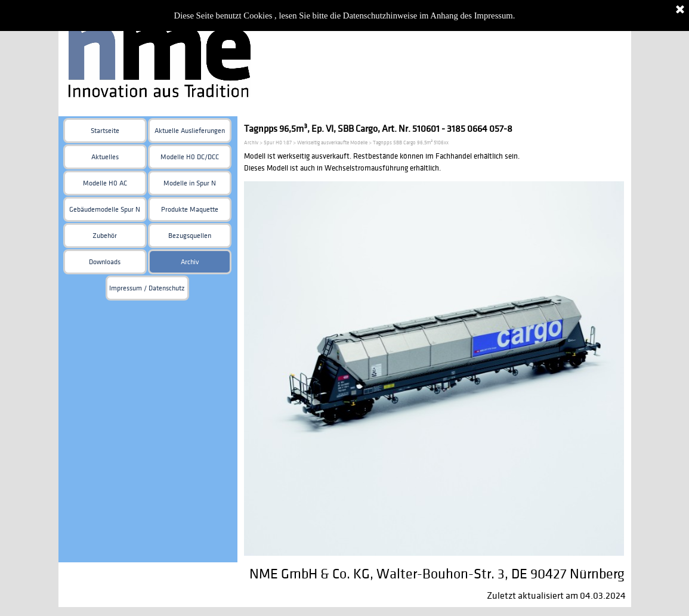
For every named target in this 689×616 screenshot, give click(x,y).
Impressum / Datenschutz (147, 288)
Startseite (105, 131)
